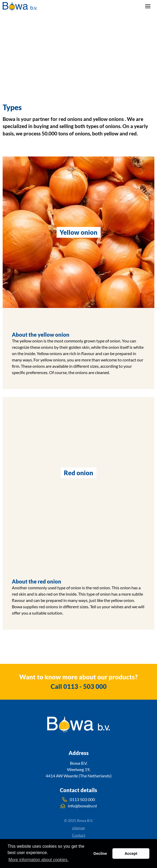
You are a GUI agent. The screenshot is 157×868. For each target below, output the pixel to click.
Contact (79, 835)
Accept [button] (131, 854)
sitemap (78, 828)
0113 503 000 (79, 800)
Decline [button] (100, 854)
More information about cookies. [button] (39, 860)
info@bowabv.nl (79, 806)
